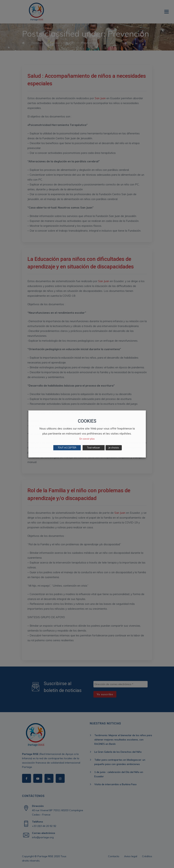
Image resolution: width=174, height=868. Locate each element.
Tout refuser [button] (94, 448)
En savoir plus (87, 439)
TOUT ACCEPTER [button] (67, 448)
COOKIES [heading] (87, 421)
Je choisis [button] (114, 448)
